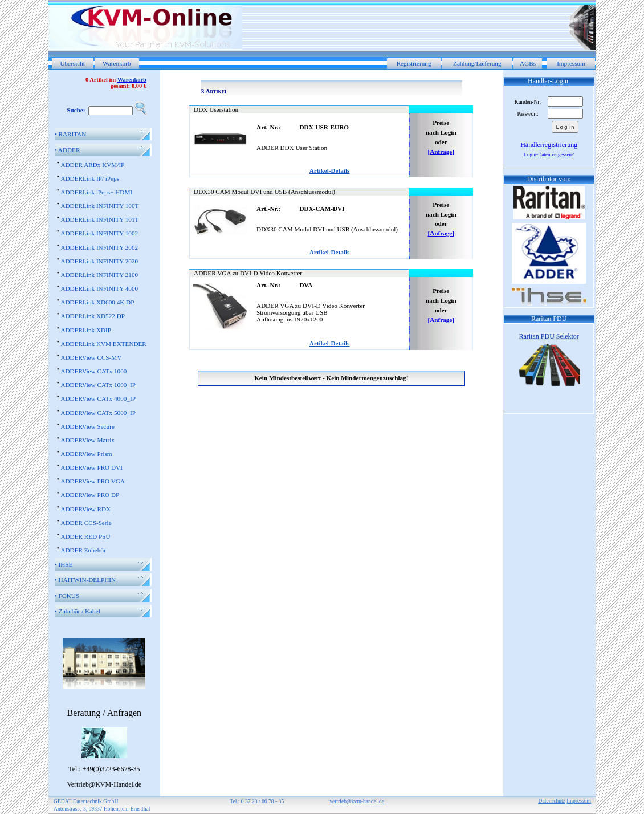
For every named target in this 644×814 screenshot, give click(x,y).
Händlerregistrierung (549, 145)
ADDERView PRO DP (90, 495)
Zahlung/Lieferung (477, 63)
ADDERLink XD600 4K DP (97, 302)
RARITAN (71, 134)
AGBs (528, 63)
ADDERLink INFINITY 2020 (99, 261)
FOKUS (67, 596)
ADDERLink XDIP (86, 330)
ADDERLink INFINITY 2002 (99, 247)
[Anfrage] (441, 152)
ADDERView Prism (86, 454)
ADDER (68, 150)
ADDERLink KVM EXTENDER (103, 344)
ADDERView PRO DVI (91, 467)
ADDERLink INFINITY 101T (99, 219)
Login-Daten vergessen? (549, 154)
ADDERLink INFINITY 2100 (99, 275)
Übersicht (72, 63)
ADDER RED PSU (85, 536)
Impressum (571, 63)
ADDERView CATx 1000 (93, 371)
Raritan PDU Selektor (549, 336)
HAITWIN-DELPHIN (85, 580)
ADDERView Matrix (87, 440)
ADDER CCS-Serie (86, 523)
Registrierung (414, 63)
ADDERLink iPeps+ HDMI (96, 192)
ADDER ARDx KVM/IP (92, 165)
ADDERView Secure (87, 426)
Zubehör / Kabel (78, 611)
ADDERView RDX (85, 509)
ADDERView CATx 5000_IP (98, 413)
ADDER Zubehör (83, 550)
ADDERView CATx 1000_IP (98, 385)
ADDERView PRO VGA (93, 481)
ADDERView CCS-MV (91, 357)
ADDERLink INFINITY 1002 (99, 233)
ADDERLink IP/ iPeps (90, 178)
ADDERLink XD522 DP (93, 316)
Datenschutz (552, 801)
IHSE (64, 564)
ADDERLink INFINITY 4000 (99, 288)
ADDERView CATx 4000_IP (98, 398)
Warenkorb (117, 63)
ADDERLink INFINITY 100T (99, 206)
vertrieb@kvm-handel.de (357, 801)
